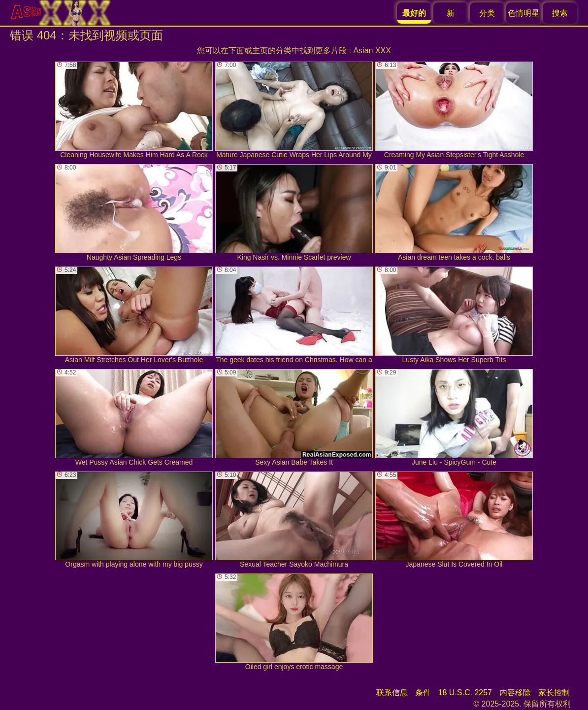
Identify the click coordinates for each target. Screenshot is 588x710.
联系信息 (392, 693)
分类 (487, 13)
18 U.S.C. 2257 (465, 693)
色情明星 (523, 13)
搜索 (560, 13)
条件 (423, 693)
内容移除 (515, 693)
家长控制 (554, 693)
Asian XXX (372, 51)
